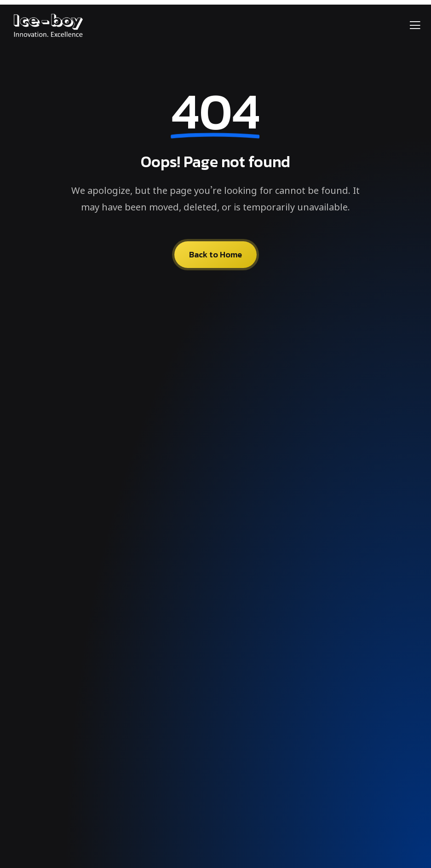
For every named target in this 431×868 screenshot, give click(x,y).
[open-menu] (415, 26)
